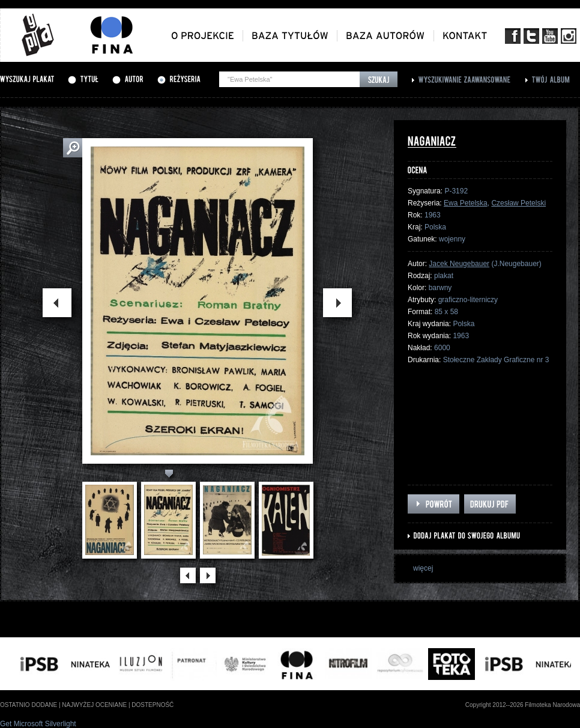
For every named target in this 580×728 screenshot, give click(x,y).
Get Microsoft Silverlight (38, 724)
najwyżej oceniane (94, 705)
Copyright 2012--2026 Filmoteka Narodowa (523, 705)
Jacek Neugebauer (459, 264)
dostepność (153, 705)
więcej (423, 568)
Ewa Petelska (466, 203)
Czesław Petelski (518, 203)
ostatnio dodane (29, 705)
